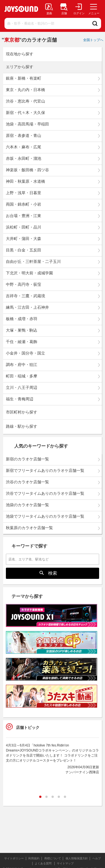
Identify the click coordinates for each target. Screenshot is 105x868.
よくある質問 (44, 863)
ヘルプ (97, 858)
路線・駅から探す (22, 426)
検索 (48, 573)
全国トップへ (93, 40)
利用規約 (34, 858)
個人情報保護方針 (77, 858)
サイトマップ (65, 863)
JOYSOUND (21, 9)
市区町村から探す (22, 412)
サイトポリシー (14, 858)
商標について (53, 858)
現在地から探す (20, 54)
